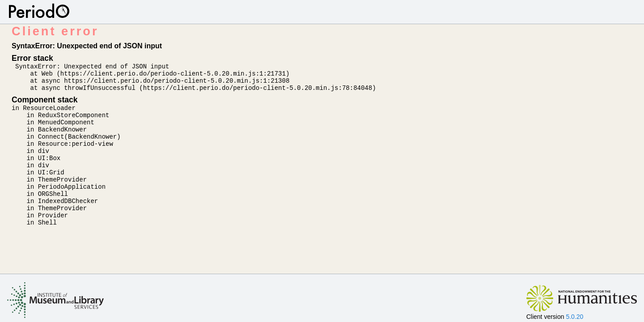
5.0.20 (574, 317)
